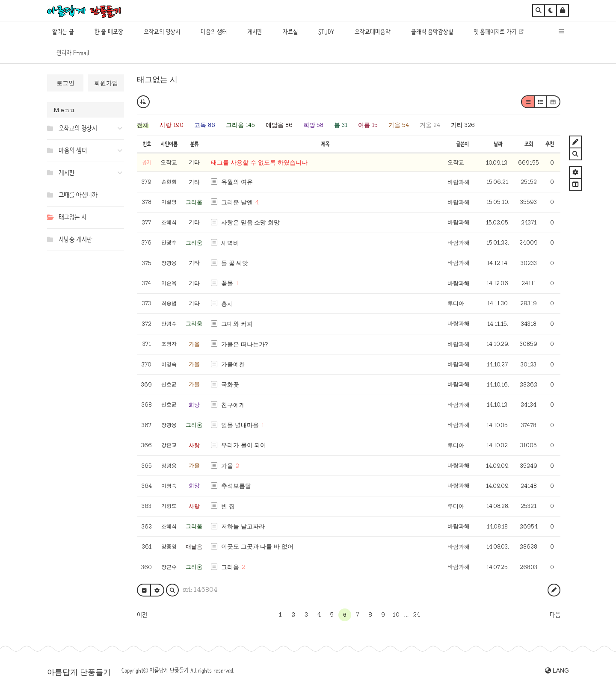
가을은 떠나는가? (245, 344)
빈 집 (228, 506)
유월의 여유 (237, 182)
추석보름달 (236, 486)
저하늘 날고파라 (243, 526)
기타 (194, 162)
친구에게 (233, 405)
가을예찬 (233, 364)
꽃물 (227, 283)
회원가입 (106, 83)
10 (396, 614)
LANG (557, 670)
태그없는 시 (157, 80)
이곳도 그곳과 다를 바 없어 (258, 546)
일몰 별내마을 (240, 425)
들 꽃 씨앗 (235, 263)
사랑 (194, 445)
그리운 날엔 (237, 202)
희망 (194, 405)
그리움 (194, 202)
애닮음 (194, 547)
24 (417, 614)
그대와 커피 (237, 324)
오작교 (456, 162)
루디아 (456, 303)
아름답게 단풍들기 (79, 672)
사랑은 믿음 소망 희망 (251, 222)
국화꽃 (230, 384)
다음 (555, 615)
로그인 (65, 83)
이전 (142, 615)
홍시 (227, 304)
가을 (194, 344)
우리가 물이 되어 (244, 445)
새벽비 (230, 243)
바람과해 (459, 182)
